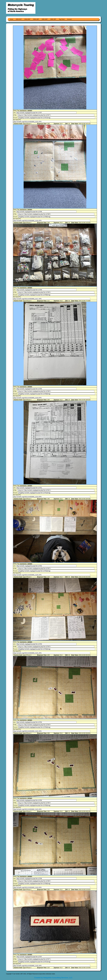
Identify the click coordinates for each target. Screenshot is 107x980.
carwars (30, 110)
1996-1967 (45, 19)
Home (11, 19)
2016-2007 (27, 19)
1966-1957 (53, 19)
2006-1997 (36, 19)
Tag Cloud (62, 19)
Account (69, 19)
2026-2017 (19, 19)
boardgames (23, 110)
